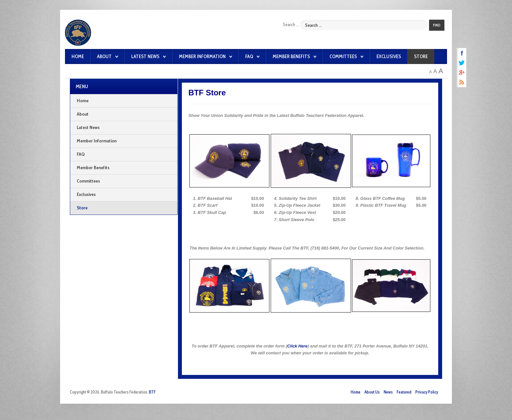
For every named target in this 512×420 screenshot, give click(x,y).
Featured (404, 392)
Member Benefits (291, 57)
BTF (152, 392)
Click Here (297, 346)
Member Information (202, 57)
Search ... (291, 24)
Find (437, 25)
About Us (372, 392)
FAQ (249, 57)
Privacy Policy (427, 392)
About (104, 57)
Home (78, 57)
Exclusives (389, 57)
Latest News (145, 57)
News (388, 392)
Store (421, 57)
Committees (343, 57)
